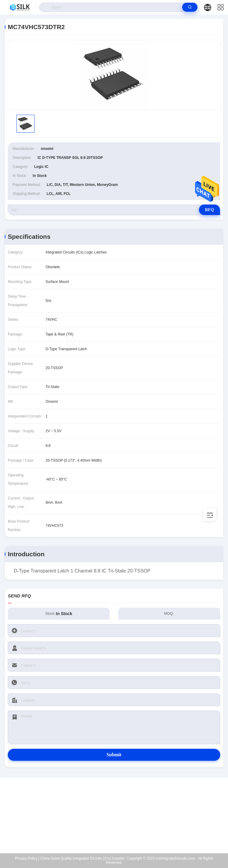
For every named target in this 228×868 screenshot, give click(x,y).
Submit (114, 755)
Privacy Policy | (27, 858)
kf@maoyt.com (118, 815)
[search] (190, 7)
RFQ (209, 210)
